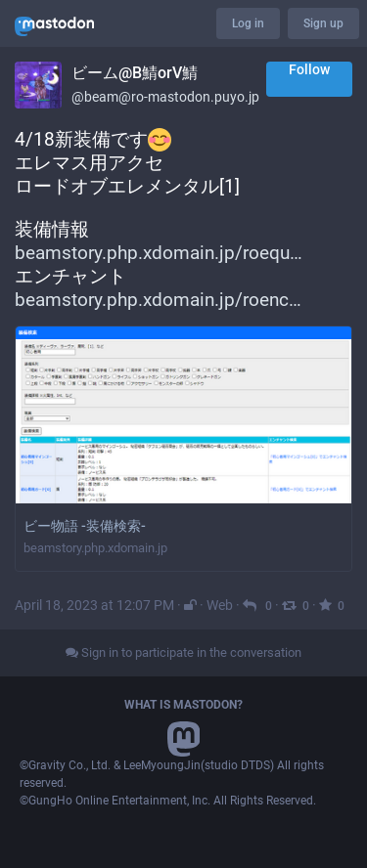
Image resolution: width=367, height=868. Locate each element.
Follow (309, 69)
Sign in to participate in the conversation (183, 652)
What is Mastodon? (183, 705)
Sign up (323, 23)
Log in (248, 23)
